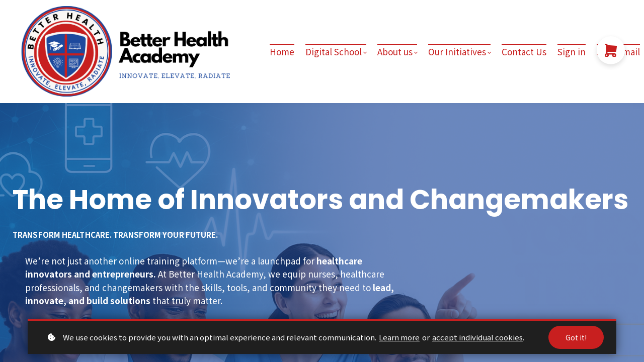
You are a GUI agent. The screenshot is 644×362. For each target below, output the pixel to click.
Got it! (576, 337)
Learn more (399, 337)
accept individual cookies (477, 337)
